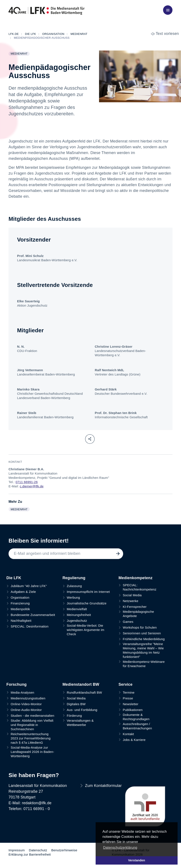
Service (125, 684)
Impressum (17, 850)
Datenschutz (38, 850)
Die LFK (14, 578)
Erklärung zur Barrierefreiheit (30, 854)
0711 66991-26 (27, 482)
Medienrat (20, 54)
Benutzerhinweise (64, 850)
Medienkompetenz (135, 578)
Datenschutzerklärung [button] (120, 848)
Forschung (17, 684)
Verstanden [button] (137, 860)
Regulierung (74, 578)
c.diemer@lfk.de (32, 486)
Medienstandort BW (81, 684)
